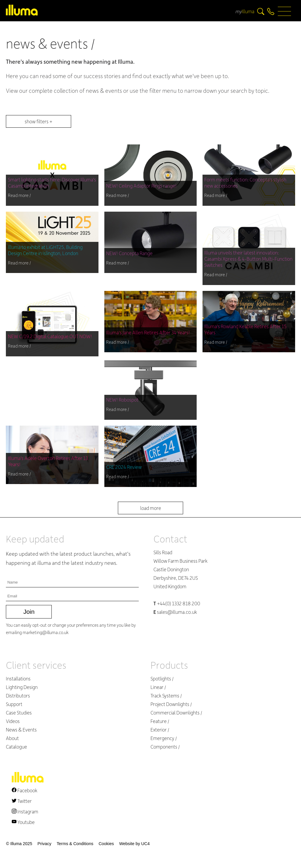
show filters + (39, 121)
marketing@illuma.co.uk (46, 632)
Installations (18, 679)
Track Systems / (166, 696)
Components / (165, 747)
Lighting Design (22, 687)
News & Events (21, 730)
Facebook (25, 790)
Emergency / (164, 738)
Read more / (19, 195)
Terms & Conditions (75, 844)
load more (151, 508)
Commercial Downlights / (176, 713)
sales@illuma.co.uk (175, 612)
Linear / (158, 687)
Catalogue (16, 747)
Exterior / (160, 730)
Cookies (106, 844)
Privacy (44, 844)
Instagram (25, 811)
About (12, 738)
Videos (13, 721)
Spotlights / (162, 679)
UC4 (145, 844)
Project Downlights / (171, 704)
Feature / (160, 721)
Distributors (18, 696)
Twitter (22, 801)
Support (14, 704)
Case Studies (19, 713)
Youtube (23, 822)
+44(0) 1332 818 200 (177, 603)
